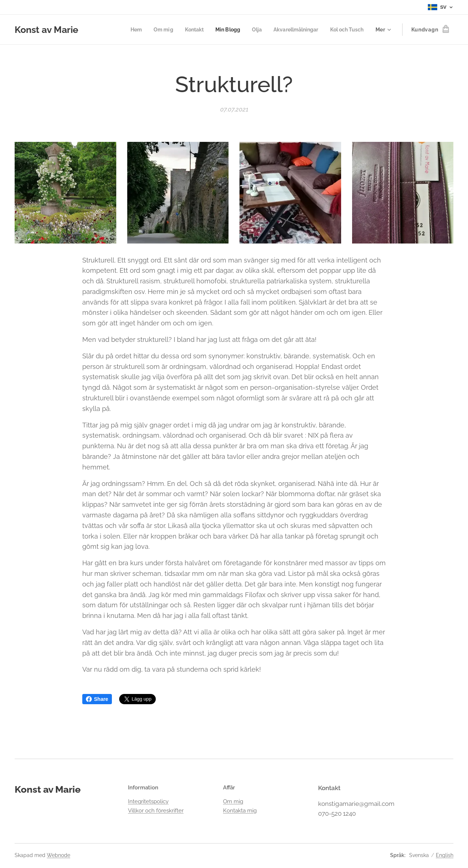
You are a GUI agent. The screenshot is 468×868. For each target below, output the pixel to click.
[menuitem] (125, 30)
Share (97, 699)
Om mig (233, 801)
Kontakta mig (240, 810)
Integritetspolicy (148, 801)
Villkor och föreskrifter (156, 810)
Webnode (58, 855)
